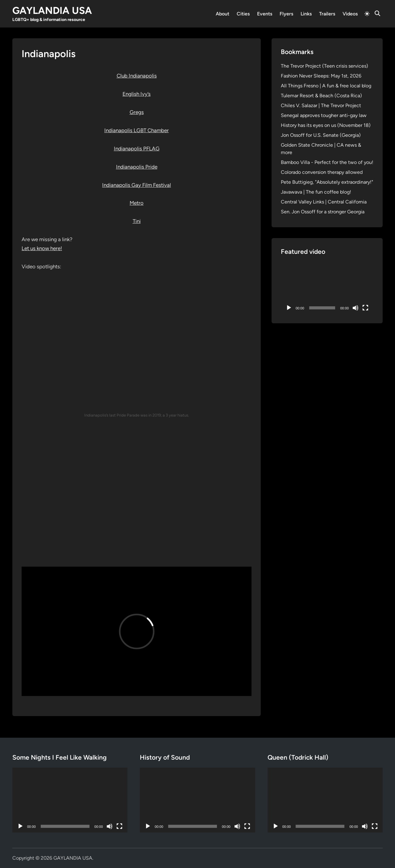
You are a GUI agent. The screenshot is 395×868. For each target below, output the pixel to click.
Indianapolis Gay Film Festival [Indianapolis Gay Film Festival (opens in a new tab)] (137, 185)
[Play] (289, 308)
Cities (243, 14)
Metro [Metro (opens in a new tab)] (137, 203)
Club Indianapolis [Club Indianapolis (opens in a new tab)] (137, 76)
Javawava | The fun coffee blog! (316, 192)
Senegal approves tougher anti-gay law (324, 115)
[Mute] (355, 308)
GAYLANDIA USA (52, 10)
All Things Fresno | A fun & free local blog (326, 86)
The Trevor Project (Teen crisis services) (324, 66)
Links (306, 14)
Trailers (327, 14)
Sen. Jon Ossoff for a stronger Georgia (323, 212)
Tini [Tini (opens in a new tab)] (137, 221)
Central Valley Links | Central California (324, 202)
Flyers (286, 14)
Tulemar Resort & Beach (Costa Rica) (321, 96)
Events (265, 14)
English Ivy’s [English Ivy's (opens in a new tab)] (137, 94)
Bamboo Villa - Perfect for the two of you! (327, 162)
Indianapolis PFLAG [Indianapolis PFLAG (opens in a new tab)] (137, 149)
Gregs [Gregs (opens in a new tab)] (137, 112)
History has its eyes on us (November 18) (326, 125)
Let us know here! (42, 248)
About (222, 14)
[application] (327, 288)
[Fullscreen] (365, 308)
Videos (350, 14)
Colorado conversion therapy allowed (322, 172)
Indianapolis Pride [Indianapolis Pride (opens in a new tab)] (137, 167)
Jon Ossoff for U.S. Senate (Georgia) (321, 135)
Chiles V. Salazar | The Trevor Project (321, 105)
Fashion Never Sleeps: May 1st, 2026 (321, 76)
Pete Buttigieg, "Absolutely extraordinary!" (327, 182)
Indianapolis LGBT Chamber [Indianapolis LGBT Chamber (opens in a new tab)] (137, 130)
